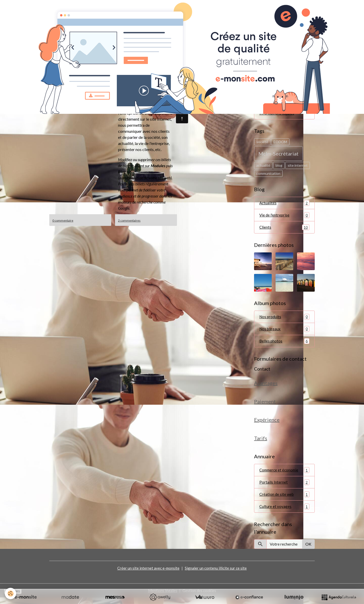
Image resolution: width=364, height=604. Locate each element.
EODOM (280, 143)
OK (308, 550)
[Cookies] (11, 594)
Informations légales (277, 114)
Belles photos (284, 344)
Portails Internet (284, 488)
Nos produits (284, 319)
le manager (141, 172)
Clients (284, 229)
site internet (298, 167)
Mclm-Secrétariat (278, 155)
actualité (263, 167)
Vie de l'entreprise (284, 217)
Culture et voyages (284, 513)
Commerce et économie (284, 475)
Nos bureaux (284, 331)
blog (279, 167)
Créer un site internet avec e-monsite (148, 574)
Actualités (284, 204)
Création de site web (284, 500)
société (262, 143)
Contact (262, 371)
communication (268, 174)
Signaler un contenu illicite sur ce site (216, 574)
